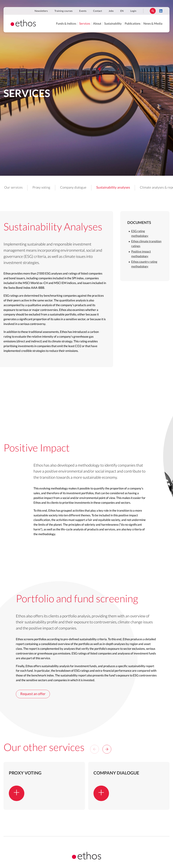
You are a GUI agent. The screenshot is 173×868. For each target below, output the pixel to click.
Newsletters (41, 11)
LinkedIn (161, 11)
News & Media (153, 24)
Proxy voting (41, 188)
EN (122, 11)
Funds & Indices (66, 24)
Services (85, 24)
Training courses (63, 11)
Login (133, 11)
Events (83, 11)
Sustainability (113, 24)
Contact (98, 11)
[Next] (107, 749)
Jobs (111, 11)
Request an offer (33, 694)
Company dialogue (73, 188)
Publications (133, 24)
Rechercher (153, 11)
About (97, 24)
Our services (13, 188)
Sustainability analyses (113, 188)
